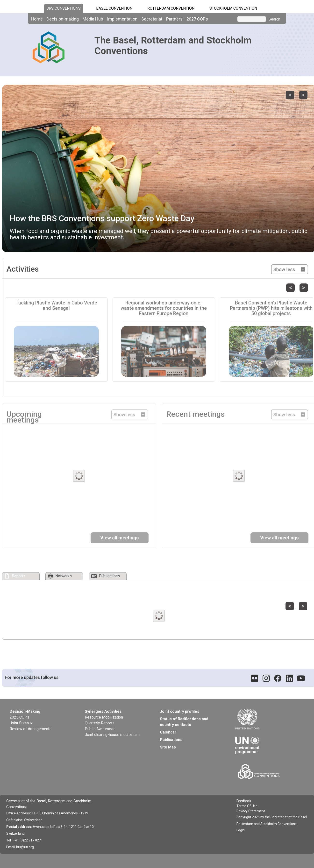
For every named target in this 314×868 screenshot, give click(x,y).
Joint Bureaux (21, 723)
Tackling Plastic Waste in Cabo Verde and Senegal (56, 305)
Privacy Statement (251, 811)
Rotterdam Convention (171, 8)
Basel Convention (114, 8)
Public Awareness (100, 729)
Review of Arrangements (31, 729)
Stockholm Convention (233, 8)
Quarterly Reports (100, 723)
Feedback (244, 801)
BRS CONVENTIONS (64, 8)
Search (274, 19)
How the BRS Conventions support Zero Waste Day (102, 218)
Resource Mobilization (104, 717)
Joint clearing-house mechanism (112, 735)
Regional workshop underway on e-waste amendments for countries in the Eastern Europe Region (164, 308)
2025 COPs (19, 717)
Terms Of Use (247, 806)
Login (241, 830)
